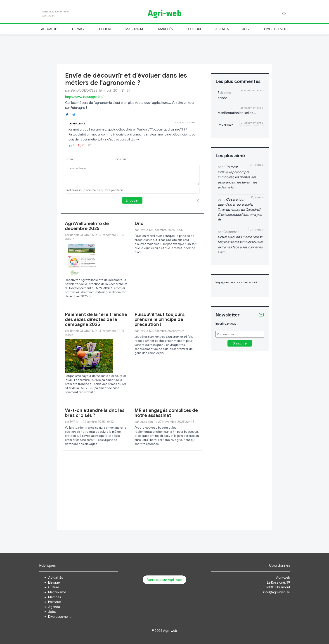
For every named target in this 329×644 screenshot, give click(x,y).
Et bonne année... (225, 95)
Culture (105, 29)
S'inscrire (240, 343)
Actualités (50, 29)
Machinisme (135, 29)
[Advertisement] (165, 48)
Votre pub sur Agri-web (164, 580)
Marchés (166, 29)
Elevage (79, 29)
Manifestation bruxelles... (237, 113)
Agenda (222, 29)
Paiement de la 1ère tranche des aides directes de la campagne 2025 (96, 320)
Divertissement (276, 29)
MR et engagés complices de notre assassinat (166, 413)
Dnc (139, 224)
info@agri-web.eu (277, 592)
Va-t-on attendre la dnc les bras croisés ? (95, 413)
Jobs (246, 29)
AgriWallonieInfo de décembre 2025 (87, 226)
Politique (194, 29)
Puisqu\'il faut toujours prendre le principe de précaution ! (160, 320)
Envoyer (132, 200)
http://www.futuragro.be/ (84, 97)
